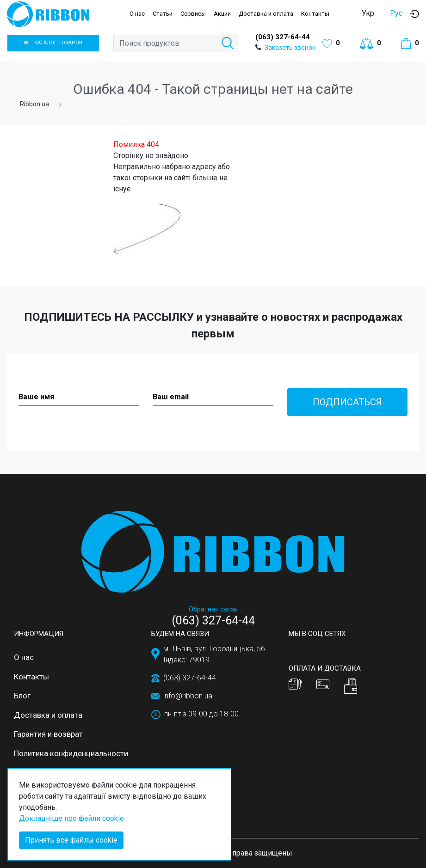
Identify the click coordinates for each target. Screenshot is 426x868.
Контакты (315, 14)
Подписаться (347, 402)
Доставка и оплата (266, 14)
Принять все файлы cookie (71, 840)
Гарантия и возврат (48, 734)
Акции (222, 14)
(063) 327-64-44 (283, 37)
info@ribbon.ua (188, 696)
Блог (22, 696)
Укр (368, 13)
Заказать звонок (290, 48)
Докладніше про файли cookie (71, 818)
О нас (137, 14)
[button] (415, 14)
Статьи (163, 14)
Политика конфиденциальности (71, 753)
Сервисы (193, 14)
